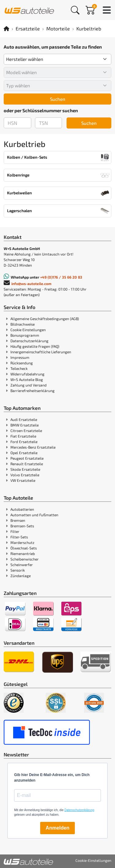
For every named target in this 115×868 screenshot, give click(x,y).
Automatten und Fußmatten (34, 515)
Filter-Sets (19, 537)
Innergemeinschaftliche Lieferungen (41, 352)
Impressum (20, 357)
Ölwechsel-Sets (24, 548)
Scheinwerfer (22, 565)
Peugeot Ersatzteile (27, 458)
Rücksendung (22, 363)
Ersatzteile (28, 28)
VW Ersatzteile (23, 480)
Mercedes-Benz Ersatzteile (33, 447)
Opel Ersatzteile (24, 453)
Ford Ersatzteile (24, 442)
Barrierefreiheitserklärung (33, 390)
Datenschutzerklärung (29, 341)
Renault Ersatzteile (27, 464)
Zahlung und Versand (29, 385)
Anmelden (57, 828)
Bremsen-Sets (22, 526)
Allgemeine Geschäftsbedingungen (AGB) (45, 319)
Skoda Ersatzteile (25, 469)
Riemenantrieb (23, 553)
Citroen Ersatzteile (26, 430)
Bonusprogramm (25, 335)
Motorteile (58, 28)
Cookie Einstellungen (28, 330)
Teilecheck (19, 368)
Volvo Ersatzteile (25, 475)
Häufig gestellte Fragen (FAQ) (35, 346)
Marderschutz (22, 542)
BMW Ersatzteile (25, 425)
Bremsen (18, 520)
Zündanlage (21, 576)
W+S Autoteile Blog (27, 379)
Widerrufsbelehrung (27, 374)
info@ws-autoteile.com (31, 283)
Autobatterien (22, 509)
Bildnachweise (23, 324)
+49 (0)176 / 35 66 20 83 (61, 277)
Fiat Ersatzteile (23, 436)
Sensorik (18, 570)
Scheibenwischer (25, 559)
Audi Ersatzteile (24, 419)
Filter (15, 531)
